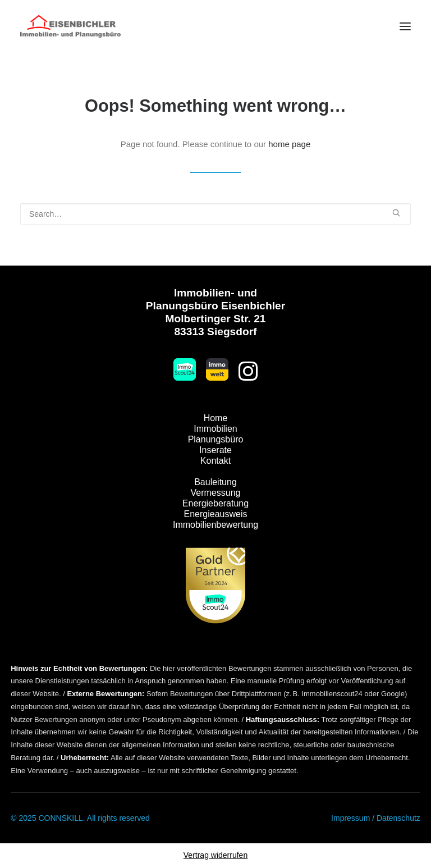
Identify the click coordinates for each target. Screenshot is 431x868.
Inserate (215, 450)
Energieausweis (216, 514)
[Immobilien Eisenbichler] (70, 26)
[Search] (215, 214)
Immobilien (215, 429)
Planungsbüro (216, 439)
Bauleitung (215, 482)
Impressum (350, 818)
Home (216, 418)
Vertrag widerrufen (215, 855)
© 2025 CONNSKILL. (48, 818)
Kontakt (215, 461)
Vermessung (216, 493)
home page (289, 144)
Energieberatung (215, 503)
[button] (405, 26)
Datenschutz (398, 818)
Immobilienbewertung (215, 525)
